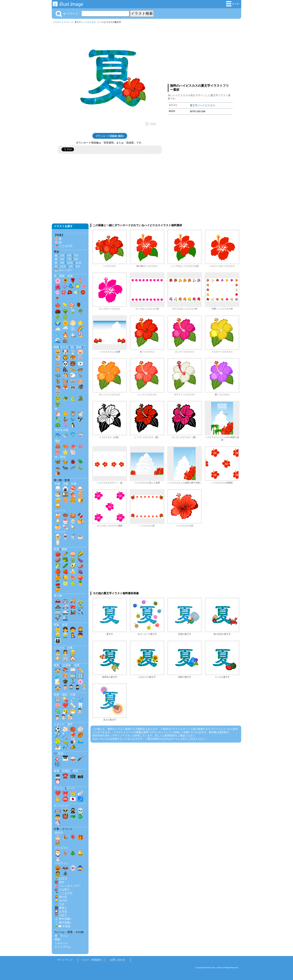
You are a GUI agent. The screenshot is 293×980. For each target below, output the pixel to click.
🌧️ (65, 329)
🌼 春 (58, 239)
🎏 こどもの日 (64, 246)
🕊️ (80, 414)
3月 (62, 255)
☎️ (65, 776)
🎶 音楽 (59, 753)
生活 (65, 625)
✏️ (80, 670)
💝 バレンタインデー (68, 886)
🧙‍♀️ (80, 868)
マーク (71, 788)
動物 (56, 347)
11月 (78, 263)
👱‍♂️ (58, 635)
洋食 (66, 484)
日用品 (66, 771)
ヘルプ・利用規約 (91, 960)
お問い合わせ (118, 960)
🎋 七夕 (60, 904)
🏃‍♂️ (73, 682)
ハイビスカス (89, 22)
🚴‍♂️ (80, 606)
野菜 (56, 549)
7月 (69, 259)
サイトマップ (65, 960)
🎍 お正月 (61, 878)
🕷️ (65, 874)
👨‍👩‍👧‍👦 (58, 641)
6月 (62, 259)
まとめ (233, 4)
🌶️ (80, 566)
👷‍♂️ (73, 653)
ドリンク (60, 532)
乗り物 (58, 596)
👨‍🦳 (65, 635)
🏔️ (73, 335)
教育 (56, 665)
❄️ (73, 329)
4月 (69, 255)
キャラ (64, 347)
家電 (56, 771)
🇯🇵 (73, 799)
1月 (71, 266)
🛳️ (65, 618)
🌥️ (58, 329)
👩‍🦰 (80, 629)
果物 (64, 549)
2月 (78, 266)
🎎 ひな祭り (62, 889)
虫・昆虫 (60, 457)
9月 (62, 263)
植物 (62, 276)
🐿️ (65, 381)
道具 (75, 771)
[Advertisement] (200, 53)
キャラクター (62, 806)
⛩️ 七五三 (61, 915)
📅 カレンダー (64, 270)
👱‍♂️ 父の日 (61, 900)
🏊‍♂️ (80, 741)
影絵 (79, 347)
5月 (76, 255)
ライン (64, 936)
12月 (63, 266)
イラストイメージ (61, 22)
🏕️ (73, 747)
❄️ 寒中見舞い (64, 919)
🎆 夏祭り (61, 908)
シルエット (61, 943)
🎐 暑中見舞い (64, 923)
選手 (70, 724)
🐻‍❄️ (80, 364)
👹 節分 (60, 882)
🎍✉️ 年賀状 (63, 926)
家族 (56, 625)
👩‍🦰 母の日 (61, 897)
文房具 (67, 665)
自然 (70, 276)
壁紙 (57, 939)
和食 (57, 484)
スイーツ (60, 511)
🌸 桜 (58, 242)
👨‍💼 (58, 653)
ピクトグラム (63, 947)
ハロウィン (61, 863)
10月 (70, 263)
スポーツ (59, 724)
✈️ (80, 612)
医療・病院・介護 (65, 695)
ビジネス (59, 648)
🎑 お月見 (61, 912)
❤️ (65, 705)
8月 (76, 259)
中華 (74, 484)
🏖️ (80, 335)
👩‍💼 (65, 653)
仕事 (70, 648)
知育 (77, 665)
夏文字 (78, 22)
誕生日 (59, 833)
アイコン (59, 788)
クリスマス (61, 848)
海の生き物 (61, 430)
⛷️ (58, 747)
